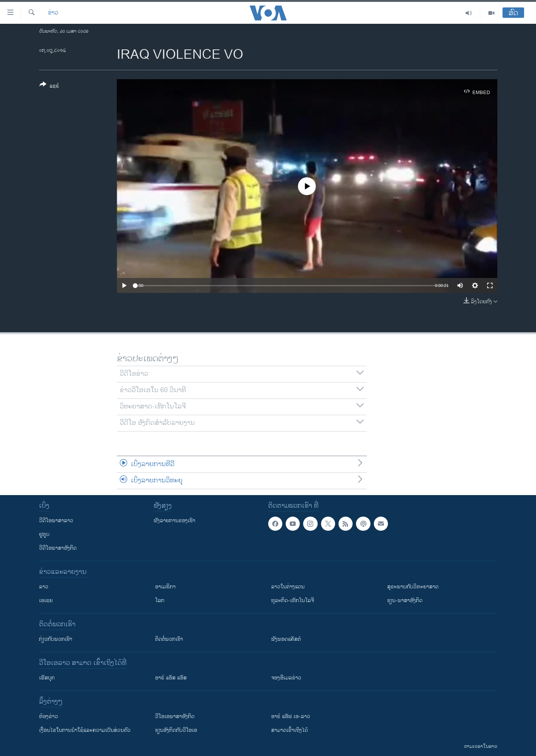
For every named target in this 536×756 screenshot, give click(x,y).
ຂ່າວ (53, 13)
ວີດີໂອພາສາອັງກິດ (58, 548)
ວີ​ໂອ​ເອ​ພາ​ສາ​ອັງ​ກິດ (175, 716)
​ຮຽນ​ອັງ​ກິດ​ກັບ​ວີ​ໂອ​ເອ (176, 730)
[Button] (49, 87)
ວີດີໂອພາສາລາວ (56, 521)
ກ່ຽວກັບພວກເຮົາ (56, 639)
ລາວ (44, 587)
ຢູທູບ (44, 534)
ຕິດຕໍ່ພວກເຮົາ (169, 639)
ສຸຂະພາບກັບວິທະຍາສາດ (413, 587)
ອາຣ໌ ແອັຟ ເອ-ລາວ (291, 716)
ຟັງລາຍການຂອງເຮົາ (174, 521)
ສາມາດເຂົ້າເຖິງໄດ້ (290, 730)
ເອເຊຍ (46, 600)
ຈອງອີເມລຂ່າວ (286, 678)
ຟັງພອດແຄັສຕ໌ (286, 639)
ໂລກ (160, 600)
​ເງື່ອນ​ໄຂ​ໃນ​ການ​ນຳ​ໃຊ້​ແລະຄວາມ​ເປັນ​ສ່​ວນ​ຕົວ (85, 730)
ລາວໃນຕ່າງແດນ (288, 587)
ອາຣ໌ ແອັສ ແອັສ (171, 678)
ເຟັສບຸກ (47, 678)
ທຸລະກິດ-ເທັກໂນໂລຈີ (293, 600)
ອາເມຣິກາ (165, 587)
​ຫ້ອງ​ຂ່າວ (49, 716)
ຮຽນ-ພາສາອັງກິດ (405, 600)
